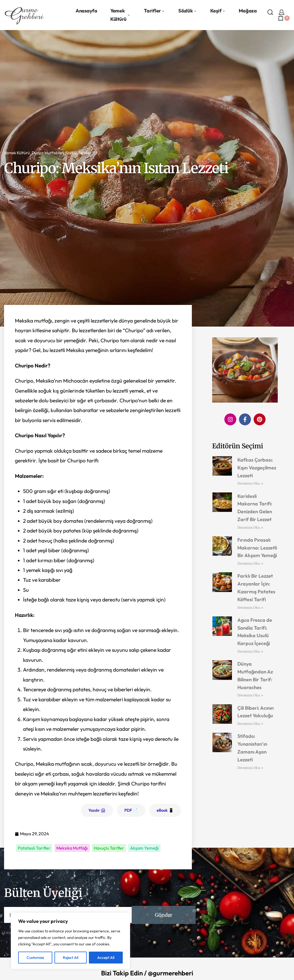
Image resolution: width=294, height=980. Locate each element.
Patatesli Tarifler (34, 848)
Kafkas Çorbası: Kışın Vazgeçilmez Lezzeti (257, 468)
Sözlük (71, 153)
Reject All (71, 958)
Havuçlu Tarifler (109, 848)
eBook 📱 (165, 810)
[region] (70, 941)
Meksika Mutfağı (72, 848)
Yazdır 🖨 (97, 810)
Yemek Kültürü (17, 153)
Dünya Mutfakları (48, 153)
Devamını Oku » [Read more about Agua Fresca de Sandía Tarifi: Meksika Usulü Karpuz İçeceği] (250, 651)
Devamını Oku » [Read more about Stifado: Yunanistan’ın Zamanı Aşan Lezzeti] (250, 768)
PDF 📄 (131, 810)
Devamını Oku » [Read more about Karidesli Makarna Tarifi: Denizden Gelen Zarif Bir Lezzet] (250, 527)
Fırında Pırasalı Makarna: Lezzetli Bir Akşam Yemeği (257, 548)
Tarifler (85, 153)
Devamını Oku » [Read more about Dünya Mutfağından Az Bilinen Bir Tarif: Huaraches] (250, 695)
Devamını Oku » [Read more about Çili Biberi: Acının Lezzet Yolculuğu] (250, 724)
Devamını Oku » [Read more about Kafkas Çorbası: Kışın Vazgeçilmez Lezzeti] (250, 483)
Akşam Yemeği (144, 848)
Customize (35, 958)
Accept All (106, 958)
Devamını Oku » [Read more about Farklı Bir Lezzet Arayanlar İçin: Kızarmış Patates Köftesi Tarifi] (250, 608)
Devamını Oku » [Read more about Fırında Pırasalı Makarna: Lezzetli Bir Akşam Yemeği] (250, 563)
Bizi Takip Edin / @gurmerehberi (147, 973)
